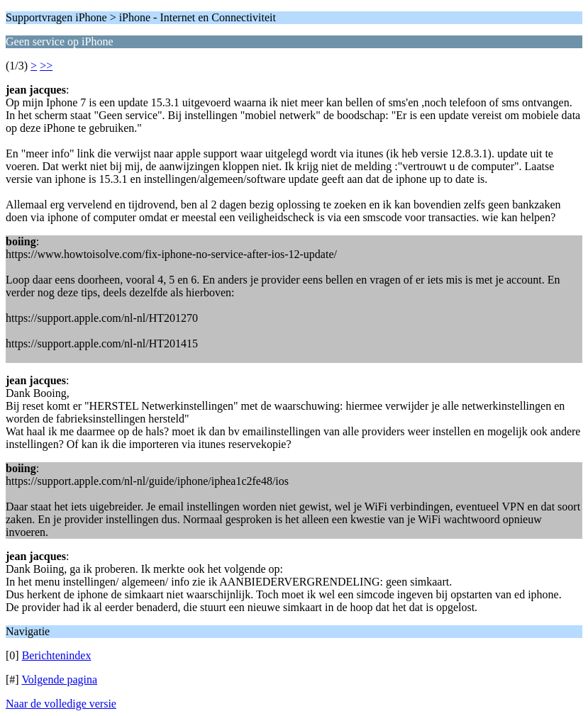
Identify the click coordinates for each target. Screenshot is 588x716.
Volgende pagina (59, 679)
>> (46, 66)
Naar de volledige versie (61, 704)
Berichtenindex (57, 655)
